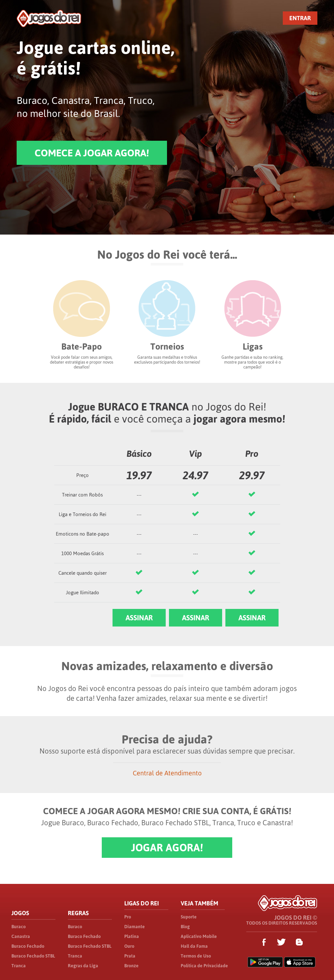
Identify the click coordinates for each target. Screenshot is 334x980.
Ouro (129, 946)
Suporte (189, 917)
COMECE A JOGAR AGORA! (92, 153)
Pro (128, 917)
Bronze (131, 966)
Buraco (19, 927)
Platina (132, 936)
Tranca (19, 966)
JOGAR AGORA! (167, 848)
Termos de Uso (196, 956)
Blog (185, 927)
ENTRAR (300, 18)
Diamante (135, 927)
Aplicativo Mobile (199, 936)
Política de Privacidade (204, 966)
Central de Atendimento (167, 773)
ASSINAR (139, 618)
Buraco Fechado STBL (33, 956)
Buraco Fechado (28, 946)
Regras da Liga (83, 966)
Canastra (21, 936)
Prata (130, 956)
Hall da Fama (194, 946)
